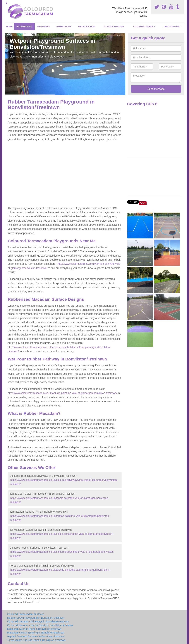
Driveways (44, 26)
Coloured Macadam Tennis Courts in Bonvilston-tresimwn (40, 625)
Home (9, 26)
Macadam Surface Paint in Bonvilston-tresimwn (34, 629)
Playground (24, 26)
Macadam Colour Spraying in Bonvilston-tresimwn (36, 633)
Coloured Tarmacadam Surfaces (26, 614)
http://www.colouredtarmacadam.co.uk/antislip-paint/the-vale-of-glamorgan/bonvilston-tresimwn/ (62, 393)
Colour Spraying (114, 26)
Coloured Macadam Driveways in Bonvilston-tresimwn (38, 621)
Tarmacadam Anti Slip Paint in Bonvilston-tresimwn (36, 640)
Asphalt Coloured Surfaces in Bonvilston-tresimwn (36, 636)
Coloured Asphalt (144, 26)
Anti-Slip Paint (172, 26)
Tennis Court (63, 26)
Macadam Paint (87, 26)
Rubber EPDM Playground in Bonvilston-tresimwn (36, 618)
